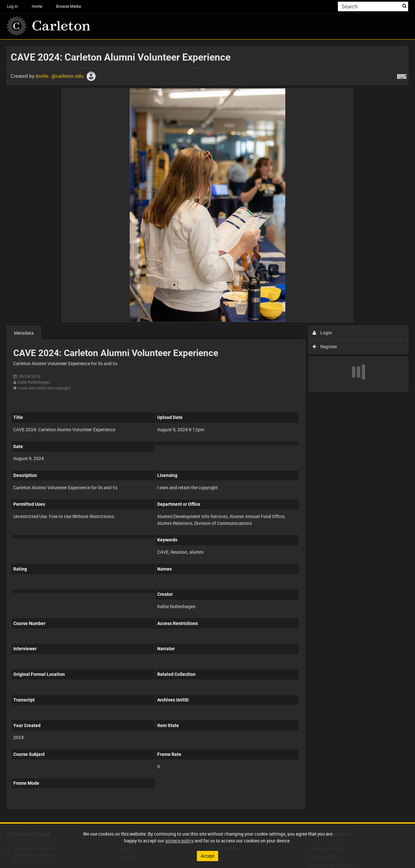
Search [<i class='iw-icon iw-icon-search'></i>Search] (404, 6)
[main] (207, 431)
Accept (208, 856)
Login (322, 333)
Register (325, 347)
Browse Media (69, 6)
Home (37, 6)
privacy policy (179, 841)
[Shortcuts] (402, 75)
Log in (12, 6)
